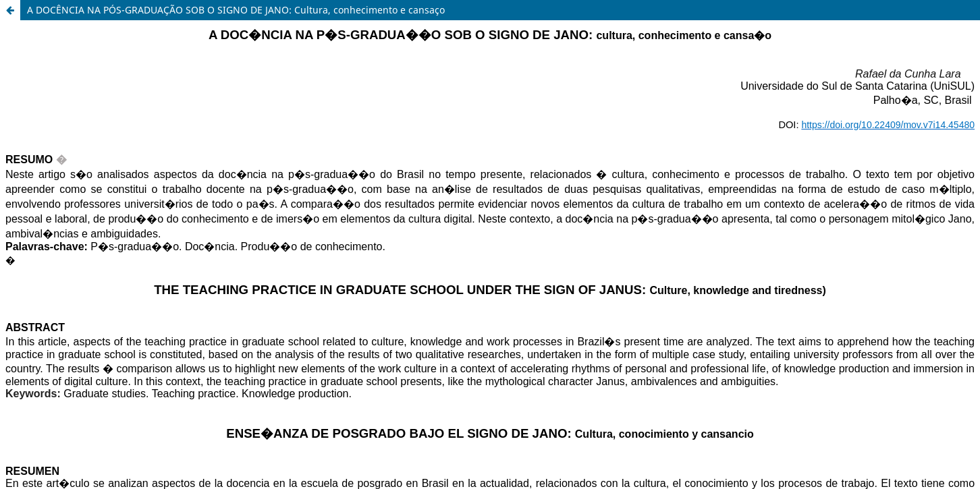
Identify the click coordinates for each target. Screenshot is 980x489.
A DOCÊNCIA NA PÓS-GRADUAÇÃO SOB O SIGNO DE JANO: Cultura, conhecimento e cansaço (236, 10)
